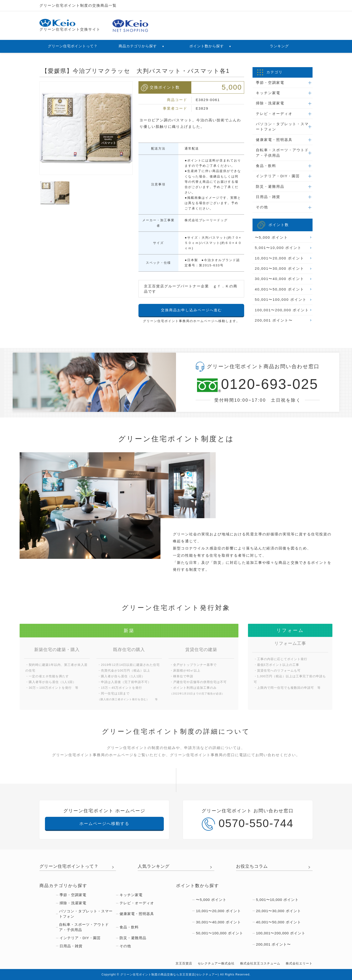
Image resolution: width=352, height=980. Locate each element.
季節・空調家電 (270, 83)
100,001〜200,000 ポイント (282, 310)
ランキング (279, 46)
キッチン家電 (268, 93)
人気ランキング (154, 866)
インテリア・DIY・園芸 (278, 176)
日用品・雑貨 (268, 197)
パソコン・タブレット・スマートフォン (282, 127)
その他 (262, 207)
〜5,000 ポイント (271, 237)
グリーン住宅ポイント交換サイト (70, 25)
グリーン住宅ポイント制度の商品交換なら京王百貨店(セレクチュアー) (170, 975)
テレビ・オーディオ (274, 114)
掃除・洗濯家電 (270, 103)
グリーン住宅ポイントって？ (73, 46)
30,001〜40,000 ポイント (280, 279)
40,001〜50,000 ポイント (280, 289)
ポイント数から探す (210, 46)
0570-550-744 (248, 824)
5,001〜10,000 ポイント (278, 248)
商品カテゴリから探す (142, 46)
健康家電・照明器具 (274, 140)
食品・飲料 (266, 166)
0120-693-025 (258, 385)
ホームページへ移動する (104, 824)
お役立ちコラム (252, 866)
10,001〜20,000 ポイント (280, 258)
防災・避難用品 (270, 187)
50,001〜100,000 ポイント (281, 300)
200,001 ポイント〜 (274, 320)
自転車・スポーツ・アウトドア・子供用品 (282, 153)
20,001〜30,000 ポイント (280, 269)
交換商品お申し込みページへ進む (191, 310)
